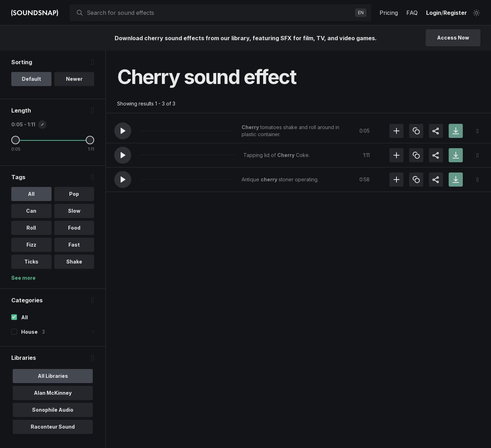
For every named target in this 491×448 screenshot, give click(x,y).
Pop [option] (74, 194)
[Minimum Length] (16, 140)
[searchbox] (220, 13)
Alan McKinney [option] (53, 393)
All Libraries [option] (53, 376)
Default (31, 79)
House (29, 332)
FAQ (412, 13)
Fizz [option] (31, 245)
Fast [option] (74, 245)
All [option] (31, 194)
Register (455, 13)
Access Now (453, 38)
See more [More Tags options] (23, 278)
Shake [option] (74, 262)
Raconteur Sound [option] (53, 427)
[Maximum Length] (90, 140)
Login (434, 13)
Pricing (389, 13)
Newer (74, 79)
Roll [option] (31, 228)
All (25, 317)
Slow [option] (74, 211)
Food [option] (74, 228)
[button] (123, 131)
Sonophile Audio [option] (53, 410)
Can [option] (31, 211)
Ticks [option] (31, 262)
